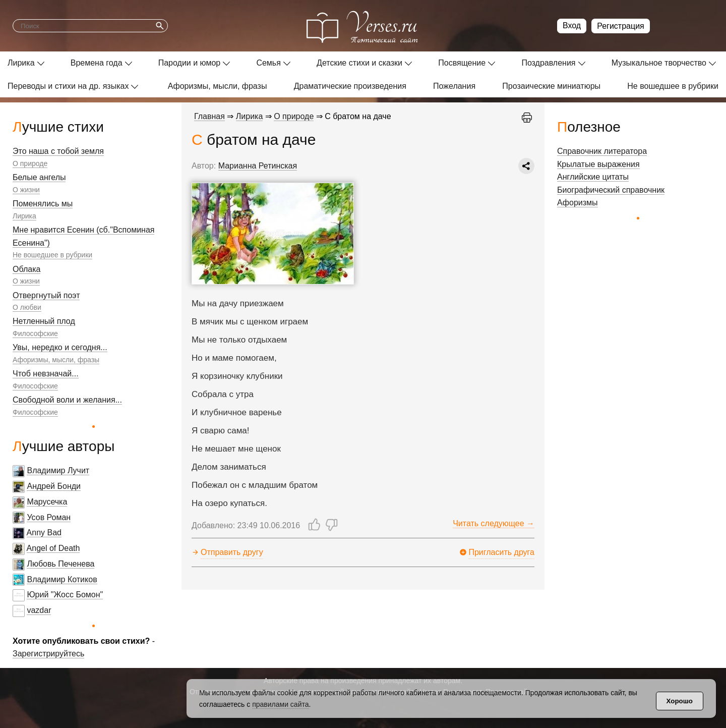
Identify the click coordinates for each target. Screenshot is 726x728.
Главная (209, 116)
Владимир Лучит (58, 470)
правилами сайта (280, 704)
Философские (35, 333)
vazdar (39, 610)
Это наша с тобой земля (58, 151)
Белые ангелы (39, 177)
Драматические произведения (350, 86)
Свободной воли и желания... (67, 400)
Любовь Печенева (60, 564)
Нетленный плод (44, 321)
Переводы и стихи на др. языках (68, 86)
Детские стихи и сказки (359, 63)
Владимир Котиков (62, 579)
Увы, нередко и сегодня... (60, 347)
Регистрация (621, 26)
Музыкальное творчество (659, 63)
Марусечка (47, 502)
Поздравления (548, 63)
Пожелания (454, 86)
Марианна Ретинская (258, 166)
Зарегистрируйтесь (48, 654)
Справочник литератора (602, 151)
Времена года (97, 63)
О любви (27, 307)
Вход (572, 25)
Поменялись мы (43, 204)
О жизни (26, 190)
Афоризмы (578, 203)
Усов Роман (49, 517)
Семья (268, 63)
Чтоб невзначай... (46, 374)
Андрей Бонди (54, 486)
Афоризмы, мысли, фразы (218, 86)
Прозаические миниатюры (551, 86)
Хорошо (680, 701)
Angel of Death (53, 548)
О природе (30, 163)
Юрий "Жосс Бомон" (65, 595)
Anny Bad (44, 533)
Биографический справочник (611, 190)
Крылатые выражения (598, 164)
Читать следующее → (494, 523)
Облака (26, 269)
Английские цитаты (593, 177)
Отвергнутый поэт (46, 295)
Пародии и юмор (190, 63)
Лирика (21, 63)
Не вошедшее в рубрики (673, 86)
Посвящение (462, 63)
